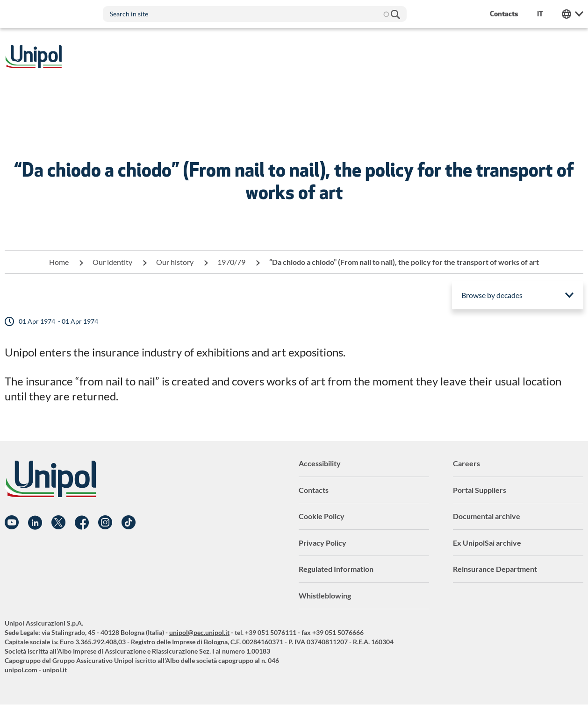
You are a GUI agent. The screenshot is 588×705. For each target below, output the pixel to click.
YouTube (12, 523)
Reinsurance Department (495, 569)
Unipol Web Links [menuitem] (573, 14)
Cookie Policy (322, 516)
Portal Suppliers (480, 490)
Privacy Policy (323, 543)
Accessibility (320, 463)
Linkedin (35, 523)
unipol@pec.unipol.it (199, 632)
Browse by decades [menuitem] (492, 295)
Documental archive (487, 516)
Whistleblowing (325, 595)
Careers (466, 463)
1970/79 (231, 262)
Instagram (105, 523)
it (540, 14)
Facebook (82, 523)
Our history (175, 262)
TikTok (129, 523)
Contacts (314, 490)
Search (395, 14)
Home (59, 262)
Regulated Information (336, 569)
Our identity (112, 262)
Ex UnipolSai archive (487, 543)
